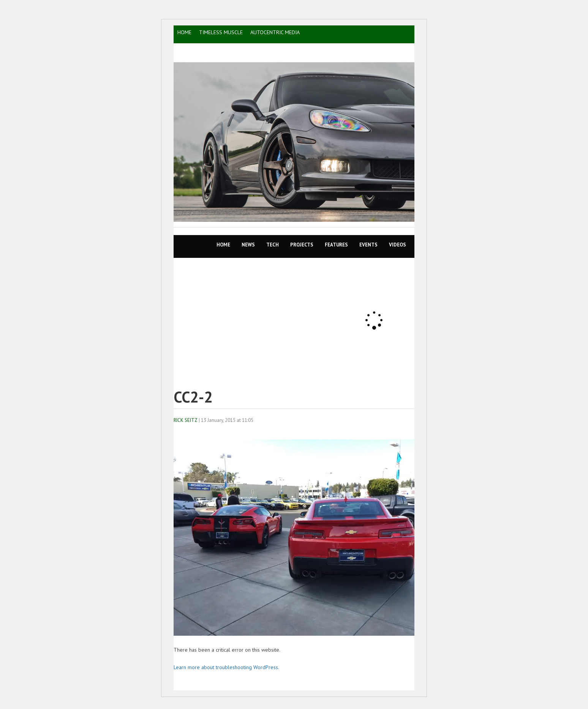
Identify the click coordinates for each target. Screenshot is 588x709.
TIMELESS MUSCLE (221, 32)
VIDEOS (398, 245)
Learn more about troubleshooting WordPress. (226, 667)
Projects (302, 245)
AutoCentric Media (275, 32)
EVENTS (368, 245)
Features (336, 245)
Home (223, 245)
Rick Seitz (186, 420)
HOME (184, 32)
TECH (273, 245)
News (248, 245)
